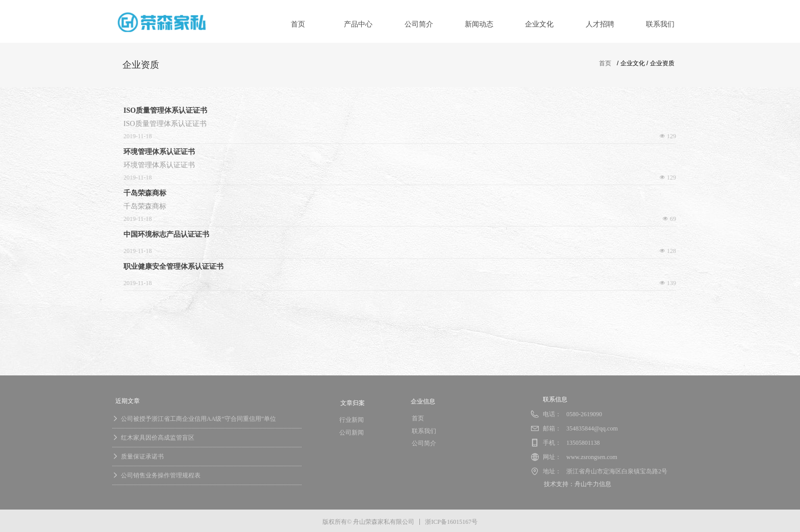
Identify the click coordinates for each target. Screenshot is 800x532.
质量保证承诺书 (142, 457)
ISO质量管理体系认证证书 (165, 110)
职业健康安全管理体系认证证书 (173, 267)
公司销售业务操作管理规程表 (161, 475)
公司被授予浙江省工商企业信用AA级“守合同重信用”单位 (198, 419)
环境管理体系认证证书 (159, 152)
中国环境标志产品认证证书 (166, 234)
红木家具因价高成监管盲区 (158, 438)
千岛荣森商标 (145, 193)
